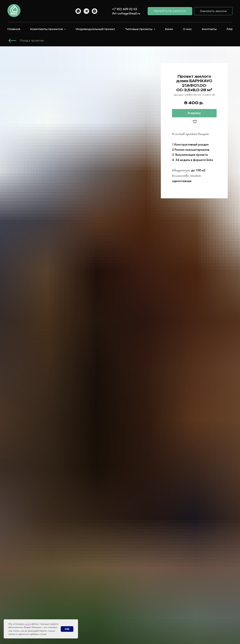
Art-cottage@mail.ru (126, 13)
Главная (14, 29)
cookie (28, 624)
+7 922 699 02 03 (125, 9)
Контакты (209, 29)
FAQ (230, 29)
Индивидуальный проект (95, 29)
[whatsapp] (78, 11)
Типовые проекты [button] (139, 29)
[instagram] (95, 11)
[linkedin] (103, 11)
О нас (187, 29)
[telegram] (86, 11)
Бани (169, 29)
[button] (213, 11)
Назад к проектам (32, 40)
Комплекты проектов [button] (47, 29)
